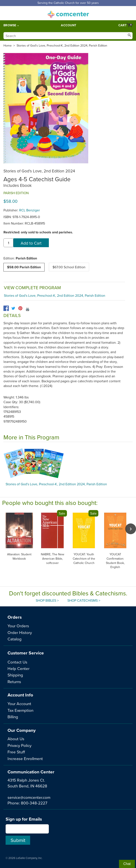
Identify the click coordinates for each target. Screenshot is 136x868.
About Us (16, 739)
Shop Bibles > (47, 600)
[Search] (68, 36)
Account (69, 25)
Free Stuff (16, 752)
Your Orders (18, 626)
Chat (127, 864)
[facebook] (6, 308)
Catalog (15, 639)
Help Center (19, 668)
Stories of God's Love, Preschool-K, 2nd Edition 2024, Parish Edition (62, 45)
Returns (14, 681)
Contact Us (17, 662)
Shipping (15, 675)
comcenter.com (68, 13)
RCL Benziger (29, 210)
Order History (20, 632)
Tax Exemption (20, 710)
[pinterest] (20, 308)
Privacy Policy (19, 745)
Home (8, 45)
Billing (13, 717)
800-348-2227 (34, 803)
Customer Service (26, 653)
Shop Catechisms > (84, 600)
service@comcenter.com (29, 797)
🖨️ (28, 309)
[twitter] (13, 308)
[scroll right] (131, 529)
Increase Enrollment (25, 758)
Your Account (19, 703)
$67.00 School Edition (69, 267)
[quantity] (8, 243)
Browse (10, 25)
